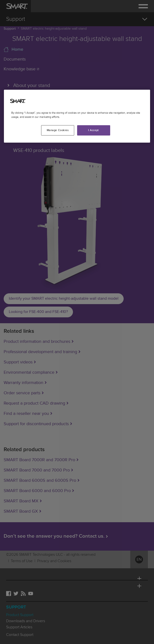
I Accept (94, 130)
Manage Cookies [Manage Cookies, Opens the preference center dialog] (58, 130)
